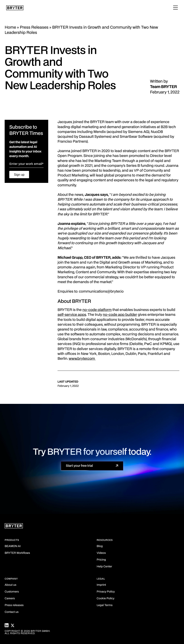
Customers (12, 592)
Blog (100, 546)
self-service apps (72, 315)
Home (10, 27)
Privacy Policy (106, 592)
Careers (10, 599)
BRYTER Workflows (17, 553)
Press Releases (34, 27)
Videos (101, 553)
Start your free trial (79, 466)
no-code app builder (120, 315)
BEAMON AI (13, 546)
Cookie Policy (105, 599)
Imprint (101, 585)
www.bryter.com (82, 359)
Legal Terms (105, 605)
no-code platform (97, 310)
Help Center (104, 567)
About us (10, 585)
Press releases (14, 605)
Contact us (12, 612)
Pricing (101, 560)
